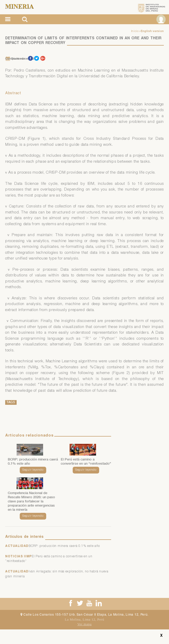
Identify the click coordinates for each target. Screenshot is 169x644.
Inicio (135, 31)
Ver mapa (85, 624)
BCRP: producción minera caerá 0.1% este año (64, 546)
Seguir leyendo (33, 470)
